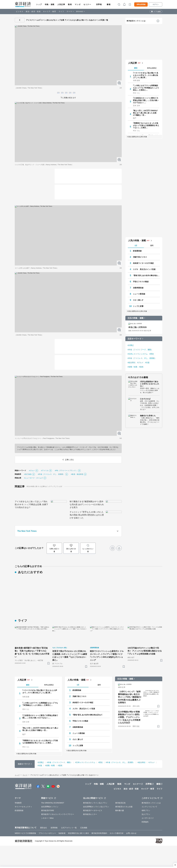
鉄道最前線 (137, 865)
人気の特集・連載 (137, 855)
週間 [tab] (152, 860)
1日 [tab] (136, 860)
